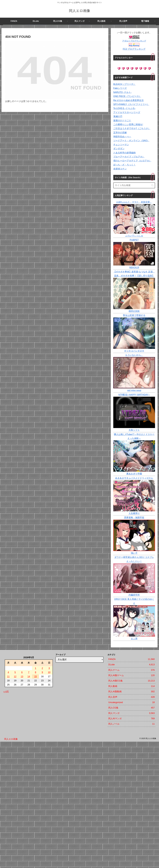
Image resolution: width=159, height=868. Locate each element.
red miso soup (134, 390)
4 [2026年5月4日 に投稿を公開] (8, 672)
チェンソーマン (121, 145)
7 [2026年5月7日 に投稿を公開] (29, 672)
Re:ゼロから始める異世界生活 (128, 100)
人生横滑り (134, 513)
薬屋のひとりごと (122, 121)
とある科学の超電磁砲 (124, 153)
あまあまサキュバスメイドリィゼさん (134, 478)
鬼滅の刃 (118, 116)
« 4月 (6, 692)
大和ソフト (134, 430)
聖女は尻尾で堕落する (134, 315)
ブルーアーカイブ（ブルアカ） (129, 157)
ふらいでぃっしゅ (134, 236)
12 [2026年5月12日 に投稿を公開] (15, 676)
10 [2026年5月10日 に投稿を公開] (49, 672)
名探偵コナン (120, 169)
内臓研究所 (134, 595)
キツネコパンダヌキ (134, 351)
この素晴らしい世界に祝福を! (128, 124)
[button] (152, 185)
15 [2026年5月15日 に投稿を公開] (36, 676)
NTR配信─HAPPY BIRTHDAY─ (134, 395)
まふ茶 (134, 639)
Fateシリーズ (120, 88)
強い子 (134, 553)
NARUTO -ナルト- (122, 92)
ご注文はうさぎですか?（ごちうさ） (132, 128)
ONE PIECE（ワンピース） (127, 96)
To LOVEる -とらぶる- (124, 108)
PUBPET (134, 240)
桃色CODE (134, 311)
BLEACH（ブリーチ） (124, 84)
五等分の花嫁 (120, 133)
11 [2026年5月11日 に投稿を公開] (8, 676)
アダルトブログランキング (134, 41)
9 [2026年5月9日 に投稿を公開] (42, 672)
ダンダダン (119, 149)
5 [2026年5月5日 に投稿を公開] (15, 672)
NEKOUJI (134, 267)
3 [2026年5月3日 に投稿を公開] (49, 668)
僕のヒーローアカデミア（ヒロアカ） (132, 161)
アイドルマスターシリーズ (127, 112)
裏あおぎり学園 (134, 474)
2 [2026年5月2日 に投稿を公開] (42, 668)
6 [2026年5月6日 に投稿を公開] (22, 672)
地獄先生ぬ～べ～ (122, 137)
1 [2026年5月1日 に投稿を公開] (36, 668)
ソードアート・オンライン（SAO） (131, 141)
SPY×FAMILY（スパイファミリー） (131, 104)
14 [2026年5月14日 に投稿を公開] (29, 676)
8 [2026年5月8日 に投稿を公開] (36, 672)
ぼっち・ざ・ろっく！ (124, 165)
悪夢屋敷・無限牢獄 (134, 518)
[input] (134, 185)
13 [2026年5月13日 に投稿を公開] (22, 676)
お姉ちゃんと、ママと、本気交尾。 (134, 202)
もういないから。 (134, 355)
